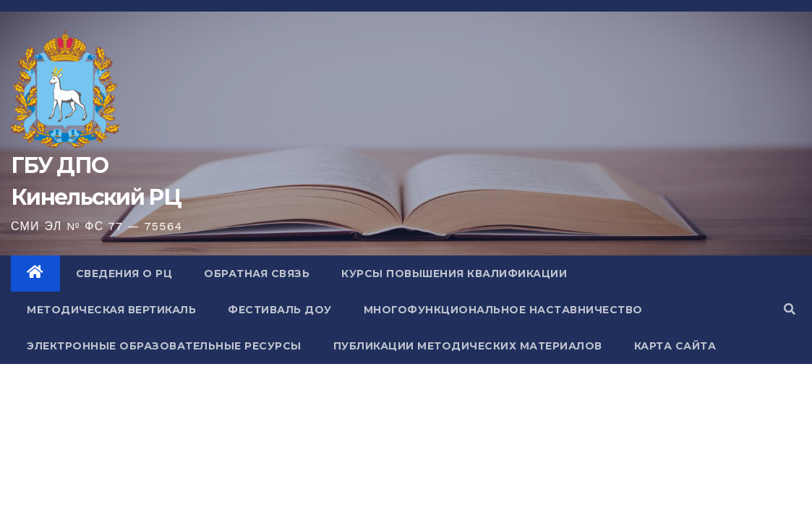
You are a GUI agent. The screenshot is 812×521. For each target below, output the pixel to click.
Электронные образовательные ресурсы (164, 346)
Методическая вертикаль (111, 310)
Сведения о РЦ (124, 274)
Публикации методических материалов (468, 346)
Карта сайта (675, 346)
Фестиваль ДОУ (280, 310)
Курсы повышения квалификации (454, 274)
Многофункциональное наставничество (503, 310)
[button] (790, 309)
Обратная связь (257, 274)
